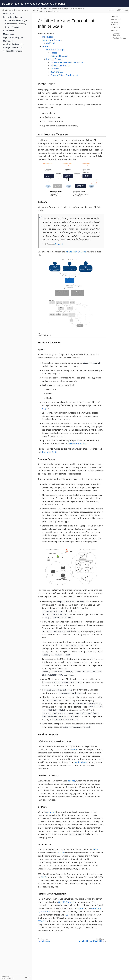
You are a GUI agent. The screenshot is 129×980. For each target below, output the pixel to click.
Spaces (54, 53)
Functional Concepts (117, 34)
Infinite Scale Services (61, 65)
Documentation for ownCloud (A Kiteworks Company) (33, 4)
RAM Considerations (78, 444)
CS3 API (60, 853)
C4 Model (116, 27)
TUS (66, 915)
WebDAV (81, 908)
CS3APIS (42, 921)
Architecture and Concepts (16, 20)
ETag (44, 408)
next (110, 10)
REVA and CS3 (57, 72)
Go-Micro (55, 69)
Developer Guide (49, 452)
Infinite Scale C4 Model (76, 252)
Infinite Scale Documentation (15, 10)
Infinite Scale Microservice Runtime (67, 62)
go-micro (51, 812)
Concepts (115, 30)
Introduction (8, 14)
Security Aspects (12, 27)
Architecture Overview (116, 23)
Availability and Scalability (15, 24)
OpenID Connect (66, 902)
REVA (95, 849)
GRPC (43, 877)
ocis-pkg (72, 781)
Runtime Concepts (120, 38)
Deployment (9, 31)
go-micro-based (81, 762)
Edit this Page (122, 10)
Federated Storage (59, 56)
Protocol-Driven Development (64, 75)
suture (74, 750)
